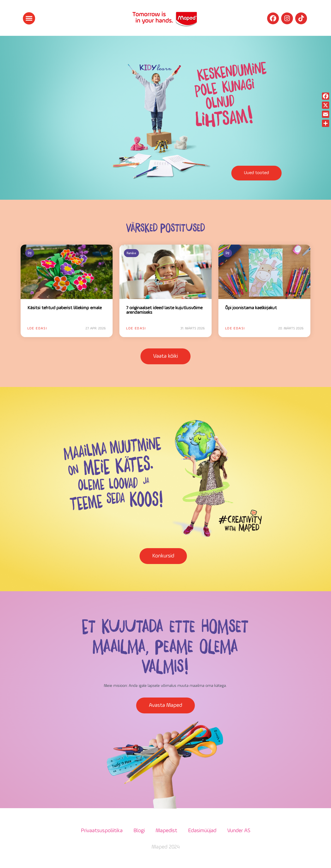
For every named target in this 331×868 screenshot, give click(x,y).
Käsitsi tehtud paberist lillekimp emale (65, 308)
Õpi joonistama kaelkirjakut (251, 308)
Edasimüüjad (202, 831)
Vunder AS (239, 831)
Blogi (139, 831)
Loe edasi (37, 328)
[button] (29, 18)
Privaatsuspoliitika (102, 831)
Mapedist (166, 831)
